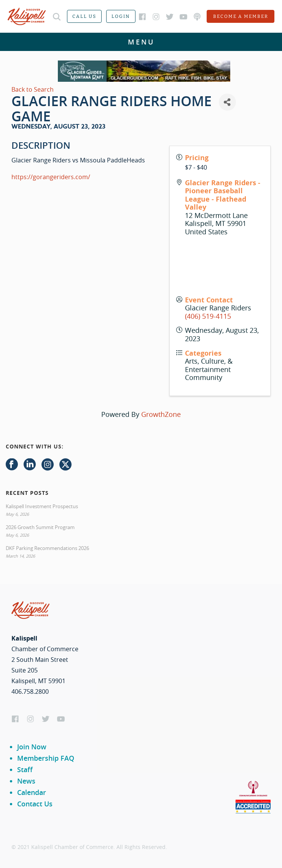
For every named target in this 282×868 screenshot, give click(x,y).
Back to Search (33, 89)
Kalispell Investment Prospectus (42, 506)
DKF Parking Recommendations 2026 (47, 548)
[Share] (227, 102)
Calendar (32, 792)
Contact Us (35, 804)
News (26, 781)
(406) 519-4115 (208, 316)
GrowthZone (161, 414)
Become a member (241, 16)
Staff (25, 769)
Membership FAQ (46, 758)
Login (121, 16)
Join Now (32, 747)
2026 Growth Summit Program (40, 527)
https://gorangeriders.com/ (51, 177)
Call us (84, 16)
